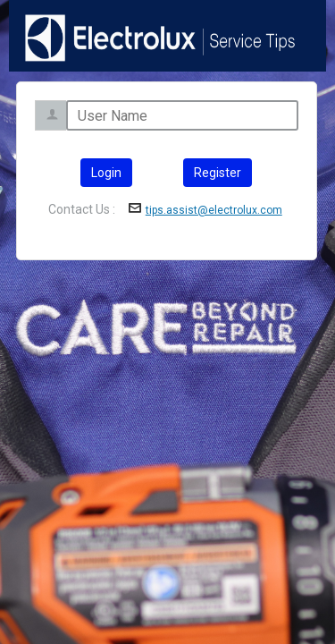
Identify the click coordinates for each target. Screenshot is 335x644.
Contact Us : (82, 209)
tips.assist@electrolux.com (214, 210)
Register (218, 173)
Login (106, 173)
